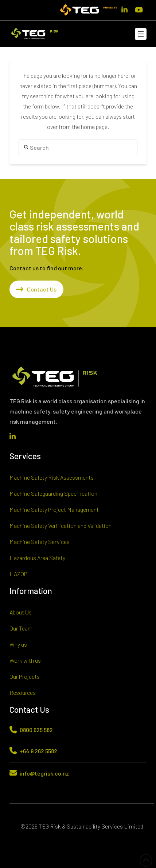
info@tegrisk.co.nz (44, 773)
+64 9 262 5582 (38, 751)
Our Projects (25, 676)
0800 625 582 (36, 730)
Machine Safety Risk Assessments (52, 477)
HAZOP (18, 574)
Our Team (21, 628)
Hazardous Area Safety (37, 558)
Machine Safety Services (40, 542)
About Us (21, 612)
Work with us (25, 660)
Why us (18, 644)
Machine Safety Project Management (54, 509)
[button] (141, 34)
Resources (23, 692)
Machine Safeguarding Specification (53, 493)
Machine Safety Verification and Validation (61, 526)
